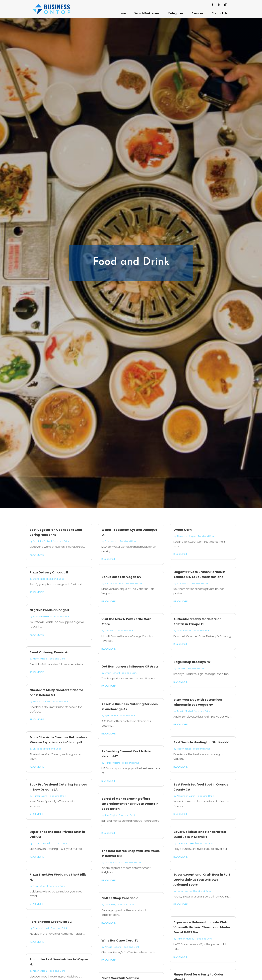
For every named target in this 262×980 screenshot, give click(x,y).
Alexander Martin (186, 796)
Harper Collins (113, 763)
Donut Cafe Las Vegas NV (121, 577)
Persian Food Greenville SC (51, 922)
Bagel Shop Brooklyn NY (192, 662)
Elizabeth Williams (43, 617)
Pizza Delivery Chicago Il (49, 572)
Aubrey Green (184, 631)
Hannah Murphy (185, 939)
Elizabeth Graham (115, 583)
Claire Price (39, 579)
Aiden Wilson (40, 659)
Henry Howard (185, 891)
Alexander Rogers (187, 536)
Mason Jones (184, 749)
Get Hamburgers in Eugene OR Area (130, 666)
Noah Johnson (41, 843)
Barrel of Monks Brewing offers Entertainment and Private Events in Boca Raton (130, 804)
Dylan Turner (112, 673)
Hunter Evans (40, 796)
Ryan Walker (111, 716)
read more (37, 555)
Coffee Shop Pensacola (120, 898)
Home (122, 13)
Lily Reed (38, 749)
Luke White (110, 631)
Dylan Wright (40, 886)
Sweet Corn (183, 530)
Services (198, 13)
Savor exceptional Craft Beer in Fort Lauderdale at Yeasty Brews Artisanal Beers (202, 879)
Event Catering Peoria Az (49, 652)
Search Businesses (147, 13)
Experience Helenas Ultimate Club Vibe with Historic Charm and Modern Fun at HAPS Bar (203, 927)
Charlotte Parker (42, 541)
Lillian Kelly (110, 905)
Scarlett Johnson (42, 702)
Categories (176, 13)
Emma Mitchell (41, 928)
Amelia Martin (184, 711)
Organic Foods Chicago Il (49, 610)
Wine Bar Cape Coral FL (120, 940)
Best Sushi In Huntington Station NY (201, 742)
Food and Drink (61, 541)
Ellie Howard (112, 541)
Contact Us (219, 13)
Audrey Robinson (114, 862)
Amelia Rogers (113, 947)
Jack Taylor (111, 815)
